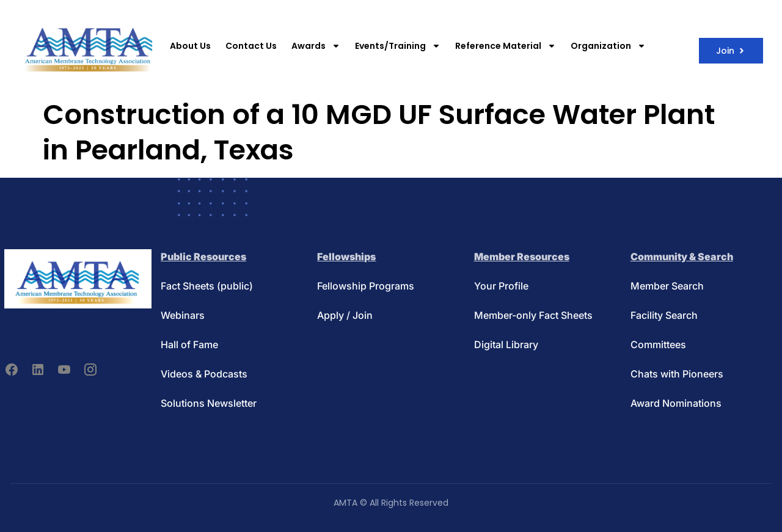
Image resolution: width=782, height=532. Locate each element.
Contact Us (251, 46)
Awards (316, 46)
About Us (190, 46)
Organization (608, 46)
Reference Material (506, 46)
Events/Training (398, 46)
